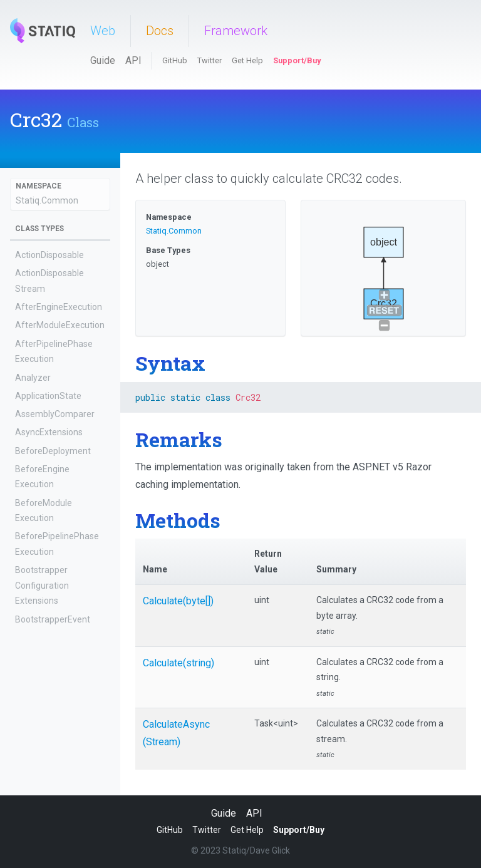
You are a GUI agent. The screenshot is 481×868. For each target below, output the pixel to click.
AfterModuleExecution (60, 325)
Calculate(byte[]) (178, 601)
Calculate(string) (178, 663)
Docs (160, 31)
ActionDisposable (49, 255)
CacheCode (38, 787)
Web (103, 31)
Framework (236, 31)
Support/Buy (297, 60)
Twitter (209, 60)
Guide (103, 60)
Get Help (247, 60)
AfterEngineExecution (59, 307)
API (133, 60)
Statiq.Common (47, 200)
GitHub (175, 60)
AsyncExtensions (49, 432)
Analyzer (33, 378)
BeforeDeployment (53, 451)
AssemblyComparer (55, 414)
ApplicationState (48, 396)
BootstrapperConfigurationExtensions (42, 585)
